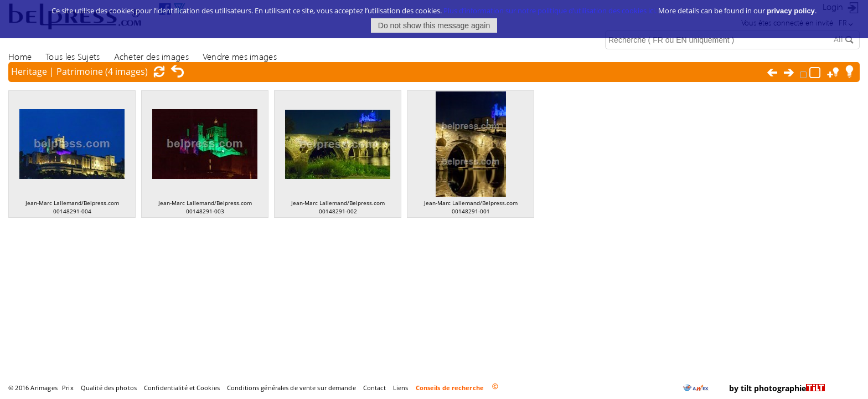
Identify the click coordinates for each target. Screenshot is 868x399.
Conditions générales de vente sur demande (291, 388)
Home (20, 56)
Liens (401, 388)
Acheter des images (151, 56)
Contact (374, 388)
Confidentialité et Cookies (182, 388)
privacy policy (791, 7)
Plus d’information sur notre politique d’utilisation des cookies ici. (550, 7)
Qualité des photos (109, 388)
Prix (68, 388)
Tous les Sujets (73, 56)
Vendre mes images (240, 56)
